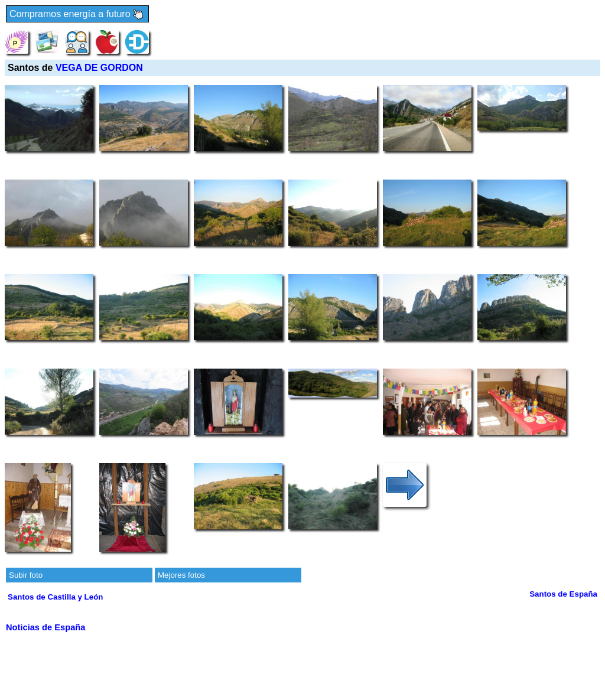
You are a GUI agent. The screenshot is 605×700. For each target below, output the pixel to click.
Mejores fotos (181, 575)
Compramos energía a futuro (77, 14)
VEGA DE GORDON (99, 68)
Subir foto (26, 575)
